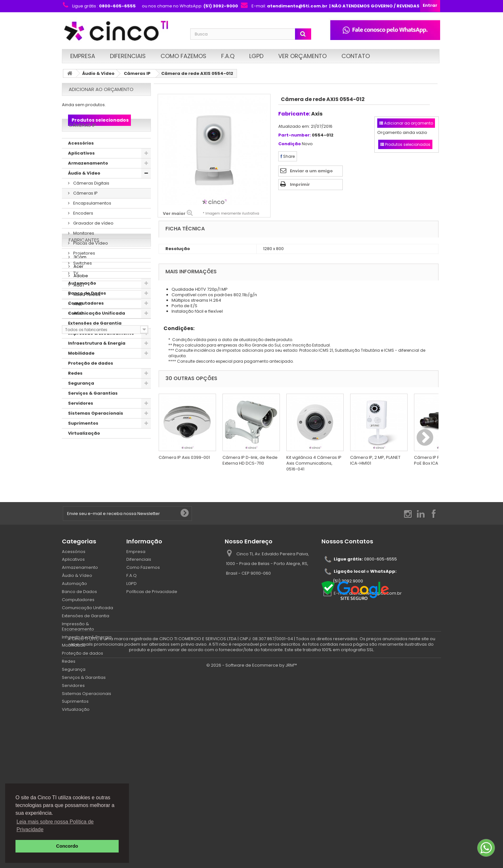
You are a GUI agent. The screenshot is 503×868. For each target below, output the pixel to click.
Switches (82, 280)
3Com (79, 486)
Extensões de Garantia (95, 340)
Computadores (86, 320)
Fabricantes (84, 471)
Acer (78, 495)
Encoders (83, 230)
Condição (290, 144)
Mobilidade (81, 370)
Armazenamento (88, 180)
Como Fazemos (183, 56)
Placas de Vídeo (90, 260)
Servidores (81, 420)
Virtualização (84, 450)
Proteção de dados (91, 380)
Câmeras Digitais (91, 200)
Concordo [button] (67, 846)
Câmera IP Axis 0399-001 (184, 457)
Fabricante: (294, 114)
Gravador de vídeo (93, 240)
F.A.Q (228, 56)
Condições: (177, 328)
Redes (75, 390)
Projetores (84, 270)
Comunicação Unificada (97, 330)
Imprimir (300, 184)
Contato (356, 56)
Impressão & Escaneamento (101, 350)
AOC (78, 542)
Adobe (80, 505)
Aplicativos (81, 170)
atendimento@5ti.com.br (375, 675)
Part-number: (295, 135)
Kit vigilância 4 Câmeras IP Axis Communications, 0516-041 (314, 463)
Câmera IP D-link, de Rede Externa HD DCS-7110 (250, 460)
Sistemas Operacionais (96, 430)
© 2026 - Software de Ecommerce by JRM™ (252, 860)
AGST (79, 514)
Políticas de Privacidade (152, 673)
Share (288, 156)
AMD (78, 533)
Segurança (81, 400)
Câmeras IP (137, 73)
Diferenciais (128, 56)
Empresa (83, 56)
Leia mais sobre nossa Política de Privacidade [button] (55, 826)
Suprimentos (83, 440)
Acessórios (81, 160)
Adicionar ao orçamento (101, 89)
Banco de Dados (87, 310)
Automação (82, 300)
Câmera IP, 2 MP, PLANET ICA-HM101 (375, 460)
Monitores (83, 250)
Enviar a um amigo (311, 171)
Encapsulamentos (92, 220)
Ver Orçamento (302, 56)
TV (75, 290)
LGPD (256, 56)
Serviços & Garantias (93, 410)
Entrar (430, 5)
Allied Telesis (87, 523)
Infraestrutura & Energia (97, 360)
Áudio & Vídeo (98, 73)
